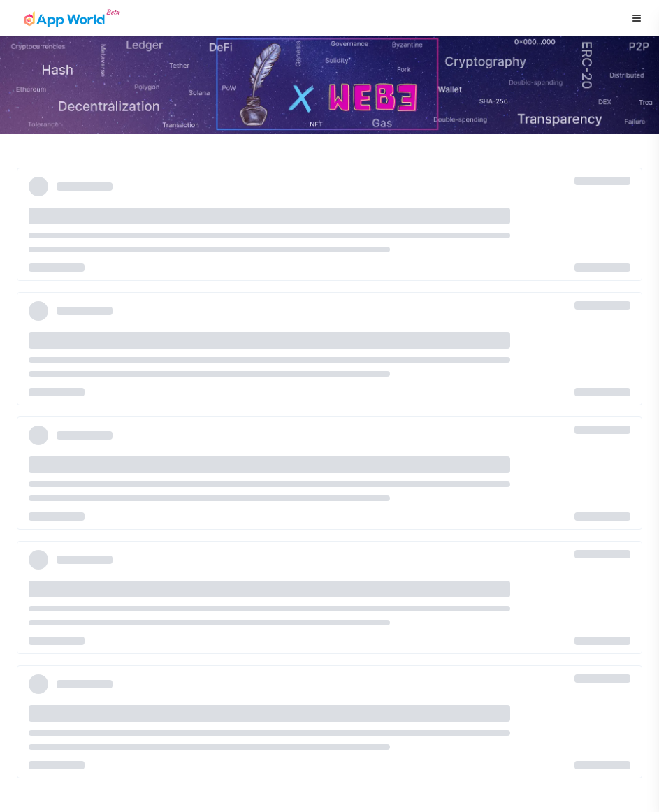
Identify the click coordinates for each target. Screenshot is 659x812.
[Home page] (71, 18)
